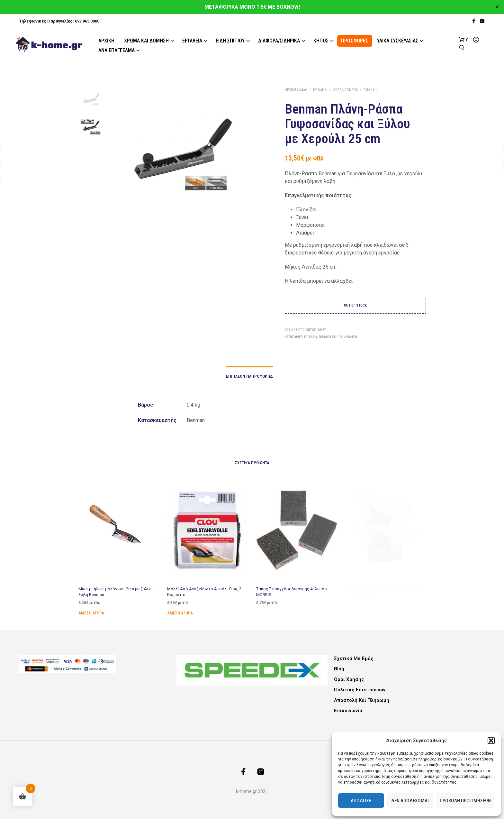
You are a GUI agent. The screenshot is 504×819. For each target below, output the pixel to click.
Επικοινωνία (348, 711)
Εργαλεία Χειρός (345, 90)
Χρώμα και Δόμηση (146, 41)
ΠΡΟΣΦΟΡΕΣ (355, 41)
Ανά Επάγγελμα (117, 50)
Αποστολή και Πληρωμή (362, 700)
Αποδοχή (361, 801)
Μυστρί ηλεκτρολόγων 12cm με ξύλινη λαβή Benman (116, 592)
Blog (339, 669)
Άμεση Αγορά (91, 613)
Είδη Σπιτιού (230, 41)
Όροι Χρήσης (349, 679)
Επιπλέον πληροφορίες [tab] (250, 376)
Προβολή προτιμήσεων (465, 801)
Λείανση (370, 90)
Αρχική (106, 41)
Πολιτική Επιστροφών (360, 690)
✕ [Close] (497, 7)
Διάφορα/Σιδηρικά (279, 41)
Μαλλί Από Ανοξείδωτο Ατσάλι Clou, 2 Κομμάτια (204, 590)
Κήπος (321, 41)
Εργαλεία (192, 41)
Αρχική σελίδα (296, 90)
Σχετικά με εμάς (354, 658)
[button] (491, 741)
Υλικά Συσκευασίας (398, 41)
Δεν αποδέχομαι (410, 801)
